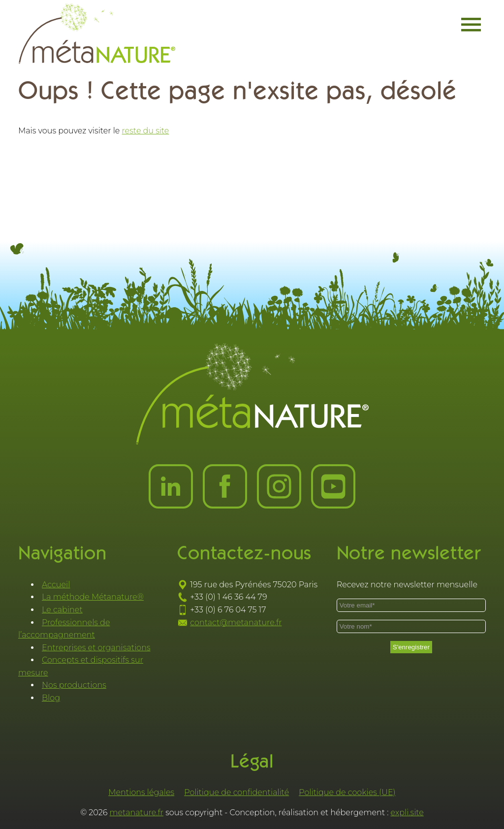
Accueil (56, 585)
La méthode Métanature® (93, 597)
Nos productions (74, 685)
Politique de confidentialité (236, 792)
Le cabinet (62, 610)
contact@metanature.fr (236, 622)
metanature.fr (137, 813)
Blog (51, 698)
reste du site (146, 131)
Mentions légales (141, 792)
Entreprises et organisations (96, 648)
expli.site (407, 813)
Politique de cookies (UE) (347, 792)
